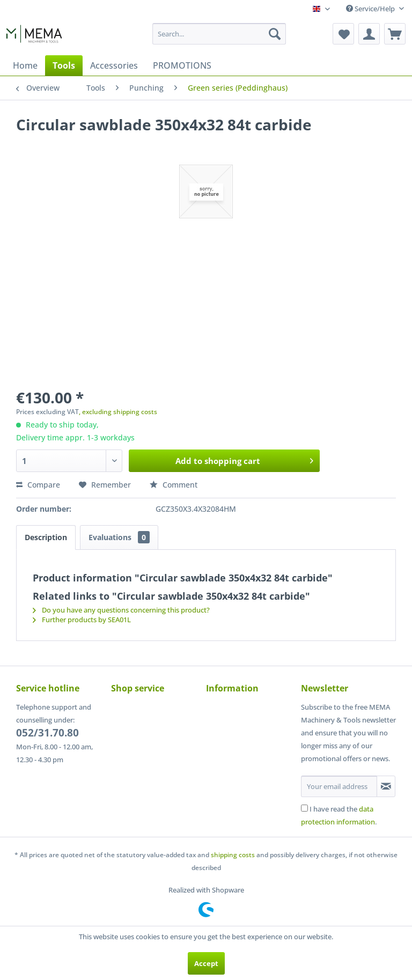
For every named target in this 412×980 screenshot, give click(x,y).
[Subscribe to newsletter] (386, 786)
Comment (174, 485)
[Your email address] (339, 786)
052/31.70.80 (47, 733)
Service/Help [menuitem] (371, 9)
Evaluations (119, 537)
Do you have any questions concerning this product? (121, 610)
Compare (38, 485)
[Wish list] (343, 34)
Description (46, 537)
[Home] (25, 65)
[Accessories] (114, 65)
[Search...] (219, 34)
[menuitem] (219, 34)
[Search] (275, 34)
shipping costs (233, 855)
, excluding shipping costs (118, 412)
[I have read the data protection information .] (304, 808)
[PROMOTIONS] (182, 65)
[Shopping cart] (395, 34)
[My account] (369, 34)
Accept (206, 963)
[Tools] (64, 65)
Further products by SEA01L (82, 620)
